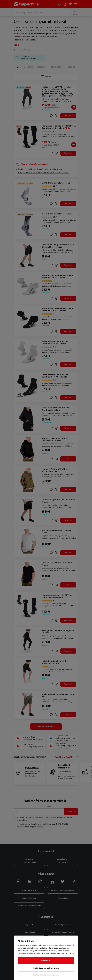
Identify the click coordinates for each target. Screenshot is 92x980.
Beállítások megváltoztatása (46, 968)
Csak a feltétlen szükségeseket (46, 975)
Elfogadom (46, 960)
